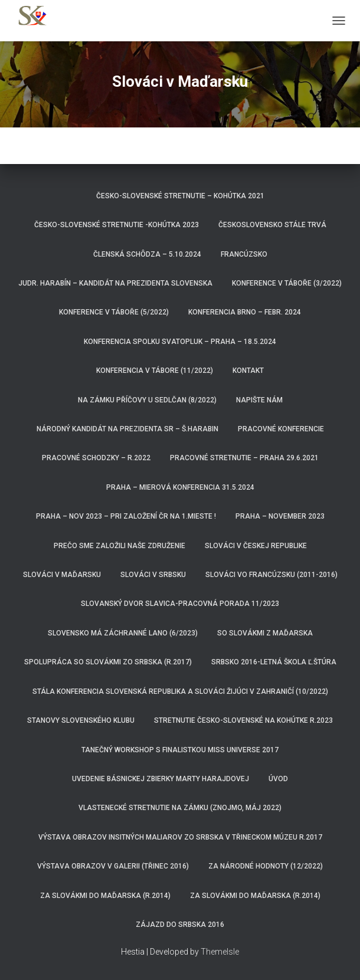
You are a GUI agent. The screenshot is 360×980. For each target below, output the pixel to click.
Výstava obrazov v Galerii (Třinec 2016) (113, 866)
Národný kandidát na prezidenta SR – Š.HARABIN (127, 429)
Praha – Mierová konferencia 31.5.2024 (180, 487)
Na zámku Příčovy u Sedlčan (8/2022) (147, 400)
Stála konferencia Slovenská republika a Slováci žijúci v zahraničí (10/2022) (180, 691)
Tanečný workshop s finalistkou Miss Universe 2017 (180, 750)
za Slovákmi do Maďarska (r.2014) (255, 896)
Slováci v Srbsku (153, 575)
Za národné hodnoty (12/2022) (266, 866)
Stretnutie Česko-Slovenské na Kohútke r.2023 (243, 720)
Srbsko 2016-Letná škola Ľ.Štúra (274, 662)
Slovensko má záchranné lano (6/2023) (123, 633)
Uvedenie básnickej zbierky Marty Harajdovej (161, 779)
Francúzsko (244, 254)
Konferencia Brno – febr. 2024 (245, 312)
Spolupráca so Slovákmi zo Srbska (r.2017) (108, 662)
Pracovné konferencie (281, 429)
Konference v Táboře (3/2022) (287, 283)
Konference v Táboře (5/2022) (114, 312)
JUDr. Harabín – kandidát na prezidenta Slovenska (115, 283)
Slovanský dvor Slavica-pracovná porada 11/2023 (180, 604)
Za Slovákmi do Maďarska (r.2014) (105, 896)
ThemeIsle (220, 952)
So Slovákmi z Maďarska (265, 633)
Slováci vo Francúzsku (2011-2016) (271, 575)
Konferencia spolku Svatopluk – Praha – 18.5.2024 (180, 342)
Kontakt (248, 371)
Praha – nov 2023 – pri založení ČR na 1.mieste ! (126, 516)
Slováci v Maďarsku (62, 575)
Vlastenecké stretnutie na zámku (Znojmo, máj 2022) (180, 808)
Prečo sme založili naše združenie (120, 546)
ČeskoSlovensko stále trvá (272, 225)
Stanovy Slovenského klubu (81, 720)
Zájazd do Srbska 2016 (180, 925)
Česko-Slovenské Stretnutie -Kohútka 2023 (117, 225)
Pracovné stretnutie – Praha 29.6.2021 (244, 458)
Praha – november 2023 (280, 516)
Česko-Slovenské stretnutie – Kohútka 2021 (180, 196)
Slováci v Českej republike (256, 546)
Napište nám (259, 400)
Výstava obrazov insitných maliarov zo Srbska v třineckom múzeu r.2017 (180, 837)
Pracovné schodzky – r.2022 (96, 458)
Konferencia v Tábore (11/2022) (155, 371)
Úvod (278, 779)
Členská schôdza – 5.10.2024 (147, 254)
